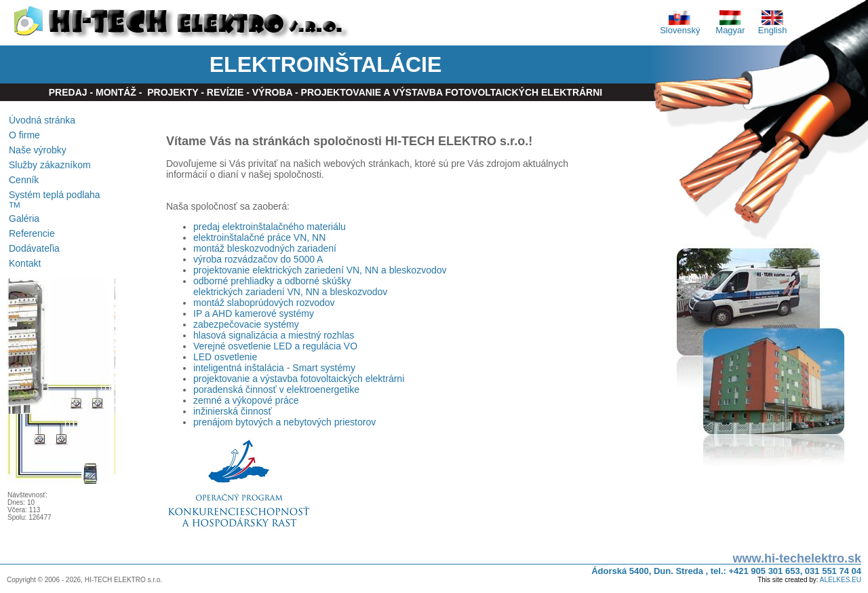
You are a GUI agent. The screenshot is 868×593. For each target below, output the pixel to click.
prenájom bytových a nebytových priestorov (284, 422)
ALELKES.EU (841, 580)
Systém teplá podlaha (55, 199)
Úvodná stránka (42, 120)
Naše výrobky (38, 150)
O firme (24, 135)
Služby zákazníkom (50, 165)
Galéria (24, 218)
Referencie (32, 233)
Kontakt (25, 263)
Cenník (24, 180)
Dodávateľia (34, 248)
